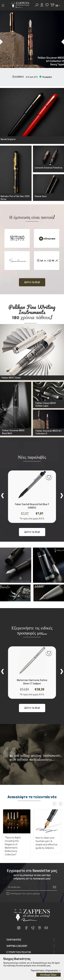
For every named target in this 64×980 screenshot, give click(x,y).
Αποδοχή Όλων (48, 975)
